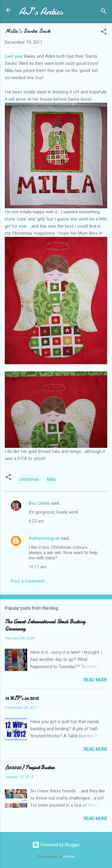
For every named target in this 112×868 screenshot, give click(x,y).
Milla (51, 479)
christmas (29, 479)
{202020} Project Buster (29, 768)
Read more (95, 680)
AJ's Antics (41, 11)
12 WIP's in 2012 (22, 698)
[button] (104, 33)
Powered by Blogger (56, 845)
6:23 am (36, 521)
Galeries (69, 857)
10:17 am (38, 567)
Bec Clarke (39, 503)
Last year (14, 56)
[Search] (104, 12)
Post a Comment (28, 581)
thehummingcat (44, 538)
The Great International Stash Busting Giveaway (45, 625)
